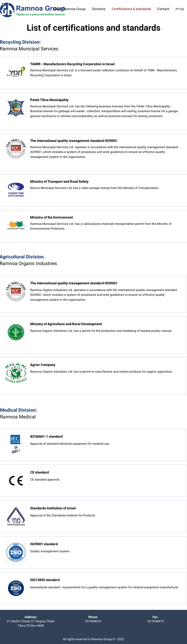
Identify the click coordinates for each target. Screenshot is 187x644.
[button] (99, 9)
